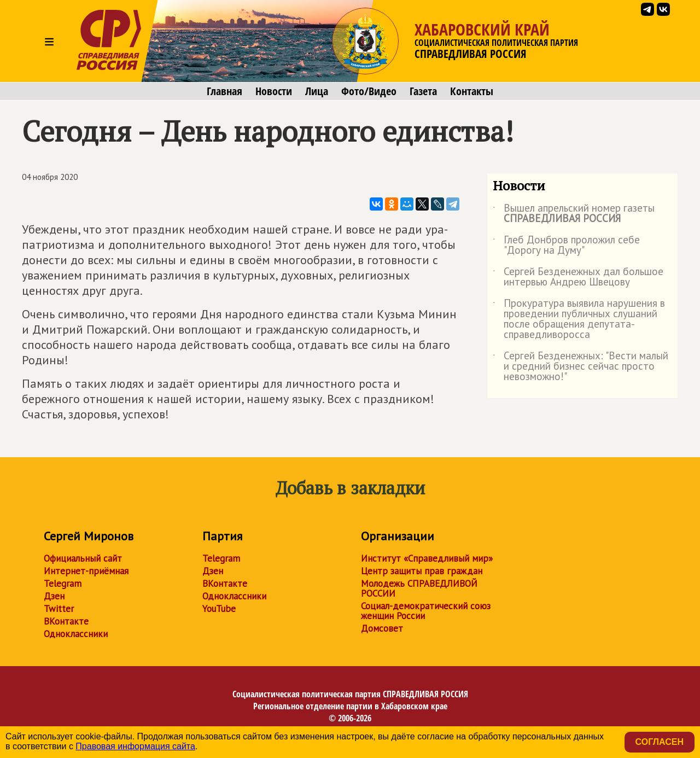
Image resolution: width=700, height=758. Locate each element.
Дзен (54, 596)
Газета (423, 91)
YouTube (219, 609)
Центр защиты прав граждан (422, 571)
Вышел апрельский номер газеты (574, 214)
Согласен (660, 742)
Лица (317, 91)
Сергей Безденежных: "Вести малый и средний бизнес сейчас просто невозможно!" (581, 367)
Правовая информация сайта (135, 746)
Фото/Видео (369, 91)
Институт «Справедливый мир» (427, 558)
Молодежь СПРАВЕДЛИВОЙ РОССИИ (419, 588)
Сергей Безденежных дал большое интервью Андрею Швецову (578, 277)
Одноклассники (76, 634)
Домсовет (382, 628)
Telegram (63, 584)
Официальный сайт (83, 558)
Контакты (472, 91)
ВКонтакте (66, 621)
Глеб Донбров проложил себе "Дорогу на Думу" (566, 246)
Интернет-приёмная (86, 571)
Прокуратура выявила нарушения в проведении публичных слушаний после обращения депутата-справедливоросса (579, 319)
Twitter (59, 609)
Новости (274, 91)
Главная (224, 91)
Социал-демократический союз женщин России (426, 611)
